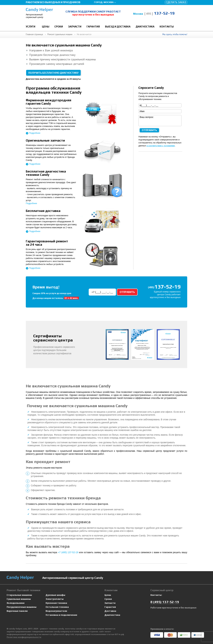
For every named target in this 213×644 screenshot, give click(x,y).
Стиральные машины (19, 595)
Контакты (167, 27)
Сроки (59, 27)
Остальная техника (57, 607)
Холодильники (16, 603)
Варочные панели (17, 611)
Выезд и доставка (118, 27)
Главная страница (34, 34)
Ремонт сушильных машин (60, 34)
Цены (46, 27)
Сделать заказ (176, 2)
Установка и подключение (61, 615)
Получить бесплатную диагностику (53, 73)
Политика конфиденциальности (24, 637)
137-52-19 (160, 13)
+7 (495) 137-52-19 (68, 552)
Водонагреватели (56, 611)
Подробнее (35, 133)
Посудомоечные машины (22, 607)
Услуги (31, 27)
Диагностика (145, 27)
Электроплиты (55, 599)
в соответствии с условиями (161, 146)
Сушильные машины (19, 599)
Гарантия (93, 27)
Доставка (110, 611)
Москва (109, 2)
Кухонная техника (56, 603)
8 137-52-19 (165, 602)
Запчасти (75, 27)
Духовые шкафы (55, 595)
